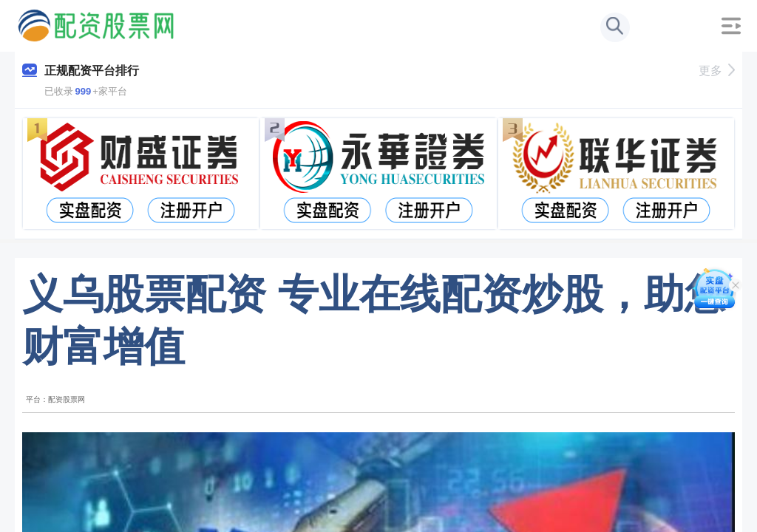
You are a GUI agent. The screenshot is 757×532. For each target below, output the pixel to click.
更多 (717, 71)
